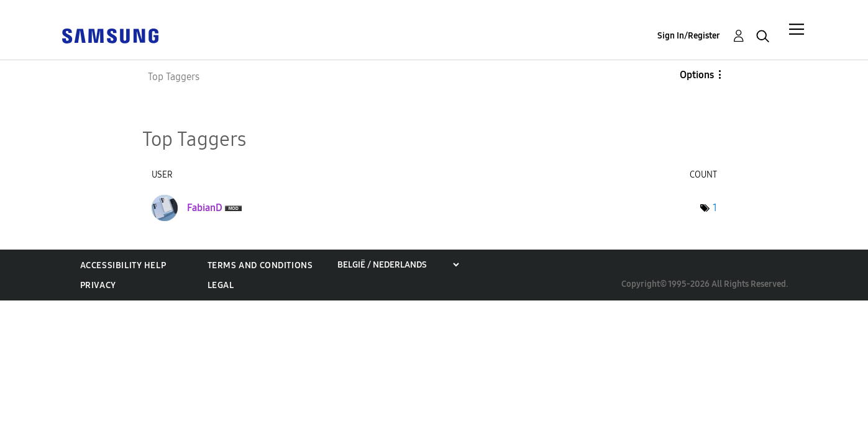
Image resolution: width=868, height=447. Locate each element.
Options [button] (697, 75)
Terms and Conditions (260, 265)
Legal (221, 285)
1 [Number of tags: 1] (715, 208)
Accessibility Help (123, 265)
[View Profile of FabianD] (205, 208)
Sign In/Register (689, 36)
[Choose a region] (398, 265)
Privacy (98, 285)
